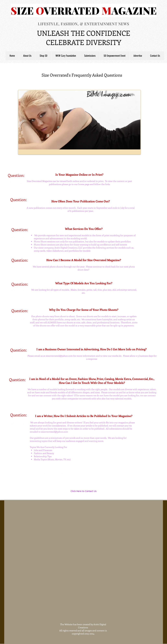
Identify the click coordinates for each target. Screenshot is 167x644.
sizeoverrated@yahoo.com (59, 356)
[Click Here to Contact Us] (84, 491)
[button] (90, 56)
